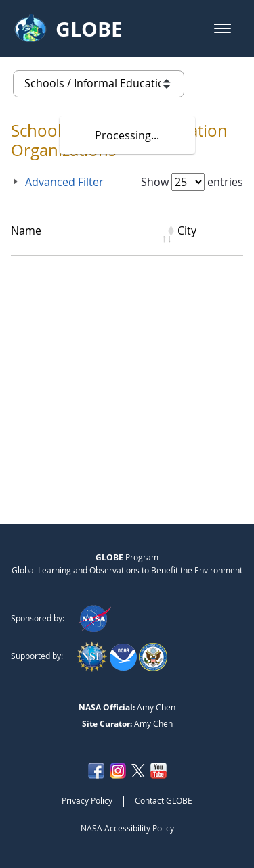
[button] (223, 28)
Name (26, 231)
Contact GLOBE (164, 800)
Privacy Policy (87, 800)
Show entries (192, 182)
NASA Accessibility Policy (127, 828)
